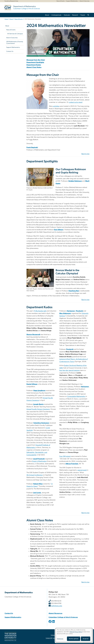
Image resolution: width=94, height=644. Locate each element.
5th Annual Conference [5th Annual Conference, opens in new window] (35, 475)
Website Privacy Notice (76, 632)
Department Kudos (34, 65)
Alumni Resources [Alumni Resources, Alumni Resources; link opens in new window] (55, 613)
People (83, 15)
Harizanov (71, 311)
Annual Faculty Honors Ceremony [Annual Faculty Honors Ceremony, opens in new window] (38, 409)
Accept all (86, 639)
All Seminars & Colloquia (15, 34)
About (47, 15)
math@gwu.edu (57, 606)
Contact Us (10, 51)
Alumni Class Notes (34, 67)
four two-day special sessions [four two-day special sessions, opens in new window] (70, 370)
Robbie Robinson (75, 181)
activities (56, 106)
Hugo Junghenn (39, 391)
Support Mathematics (72, 1)
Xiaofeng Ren (74, 291)
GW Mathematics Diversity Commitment (15, 43)
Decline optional (74, 639)
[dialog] (74, 635)
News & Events (61, 1)
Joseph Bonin (38, 404)
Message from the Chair (36, 60)
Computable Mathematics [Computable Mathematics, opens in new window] (76, 396)
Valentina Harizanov (41, 423)
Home (6, 19)
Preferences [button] (60, 639)
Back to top (86, 154)
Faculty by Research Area (11, 1)
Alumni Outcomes (85, 1)
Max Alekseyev (65, 313)
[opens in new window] (76, 394)
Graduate (67, 15)
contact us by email (76, 102)
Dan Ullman (59, 230)
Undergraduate (56, 15)
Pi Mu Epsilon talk (40, 311)
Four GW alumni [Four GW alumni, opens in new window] (65, 456)
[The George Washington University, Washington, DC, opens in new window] (10, 637)
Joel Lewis (37, 493)
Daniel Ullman (32, 384)
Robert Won (38, 484)
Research (75, 15)
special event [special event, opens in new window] (82, 470)
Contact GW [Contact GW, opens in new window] (49, 638)
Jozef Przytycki (39, 459)
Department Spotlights (35, 62)
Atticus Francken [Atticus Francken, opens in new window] (72, 464)
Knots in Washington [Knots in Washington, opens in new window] (39, 461)
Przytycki (79, 311)
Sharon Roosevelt (33, 335)
